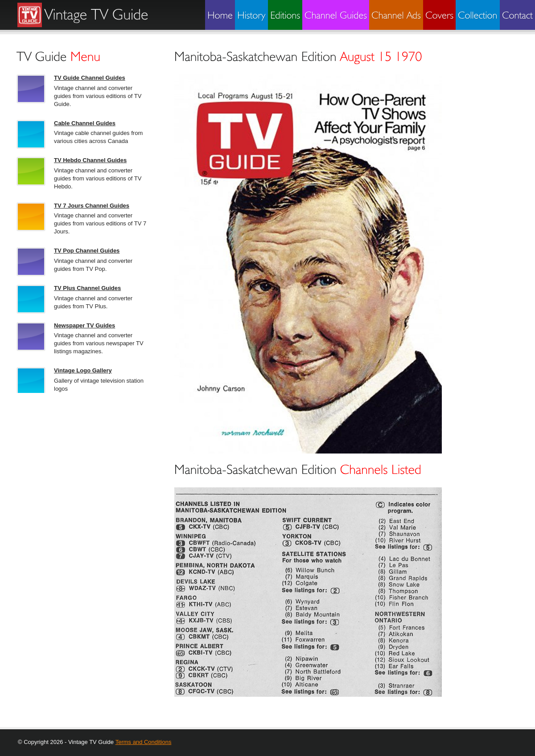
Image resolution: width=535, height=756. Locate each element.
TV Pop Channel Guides (87, 251)
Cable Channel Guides (85, 123)
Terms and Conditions (144, 742)
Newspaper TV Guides (84, 325)
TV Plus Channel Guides (87, 288)
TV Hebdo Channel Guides (90, 160)
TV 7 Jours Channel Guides (92, 206)
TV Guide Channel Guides (90, 78)
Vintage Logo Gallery (83, 370)
